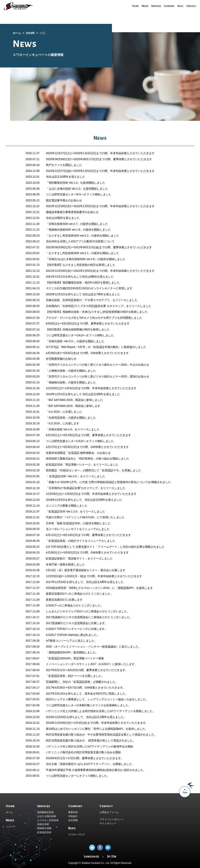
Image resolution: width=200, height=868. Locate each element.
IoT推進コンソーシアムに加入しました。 (71, 641)
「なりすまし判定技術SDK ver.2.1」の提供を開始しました (82, 253)
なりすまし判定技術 (48, 820)
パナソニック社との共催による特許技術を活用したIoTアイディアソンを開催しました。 (101, 711)
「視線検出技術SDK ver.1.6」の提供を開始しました (78, 230)
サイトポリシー (108, 823)
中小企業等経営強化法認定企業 (107, 735)
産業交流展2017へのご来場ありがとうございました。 (79, 594)
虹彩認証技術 (44, 832)
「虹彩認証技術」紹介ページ (64, 676)
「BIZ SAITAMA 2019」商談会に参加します (73, 406)
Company (167, 6)
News (140, 6)
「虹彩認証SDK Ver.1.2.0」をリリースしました (75, 511)
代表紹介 (73, 816)
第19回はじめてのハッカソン (64, 729)
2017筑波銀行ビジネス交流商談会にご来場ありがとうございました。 (89, 617)
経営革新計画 (96, 740)
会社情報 (73, 820)
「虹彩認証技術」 (57, 541)
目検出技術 (43, 824)
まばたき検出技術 (47, 816)
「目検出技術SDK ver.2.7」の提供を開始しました (77, 224)
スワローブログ (77, 835)
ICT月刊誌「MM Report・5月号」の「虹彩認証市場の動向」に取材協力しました (96, 347)
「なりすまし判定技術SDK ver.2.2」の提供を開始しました (82, 236)
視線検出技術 (44, 828)
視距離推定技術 (45, 812)
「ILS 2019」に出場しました (64, 412)
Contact (191, 6)
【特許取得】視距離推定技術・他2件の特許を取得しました (83, 283)
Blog (179, 6)
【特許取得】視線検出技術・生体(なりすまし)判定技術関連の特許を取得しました (97, 312)
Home (130, 6)
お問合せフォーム (109, 812)
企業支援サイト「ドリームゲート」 (98, 547)
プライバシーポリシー (112, 819)
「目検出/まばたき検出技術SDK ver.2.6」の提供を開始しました (86, 259)
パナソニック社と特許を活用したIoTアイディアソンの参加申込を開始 (89, 746)
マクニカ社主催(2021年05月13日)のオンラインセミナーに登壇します (89, 288)
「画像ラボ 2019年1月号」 (63, 482)
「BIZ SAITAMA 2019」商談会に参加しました (74, 400)
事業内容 (73, 812)
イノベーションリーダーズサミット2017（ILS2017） (79, 664)
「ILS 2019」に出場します (62, 423)
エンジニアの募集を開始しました (67, 506)
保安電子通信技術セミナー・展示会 (87, 570)
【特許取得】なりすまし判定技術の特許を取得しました (81, 265)
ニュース (11, 826)
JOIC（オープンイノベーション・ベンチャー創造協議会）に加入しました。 (93, 647)
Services (152, 6)
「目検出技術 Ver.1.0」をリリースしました (73, 429)
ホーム (9, 812)
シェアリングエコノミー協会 (106, 699)
